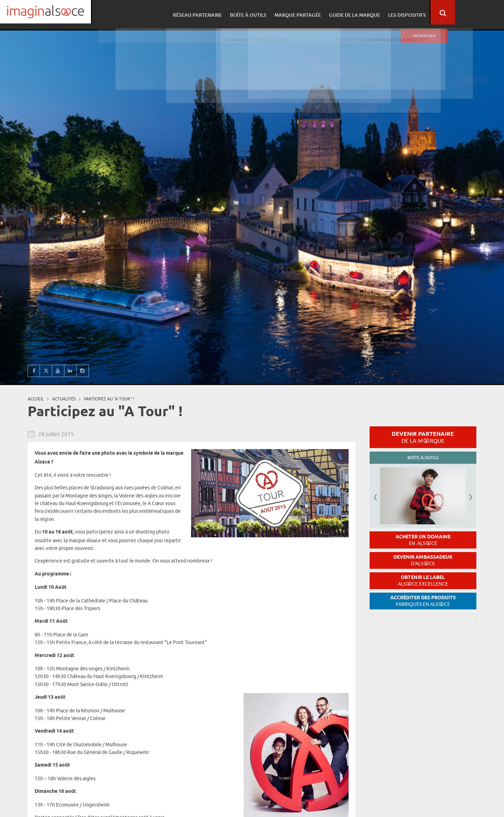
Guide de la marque (401, 12)
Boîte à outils (297, 12)
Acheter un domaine (423, 540)
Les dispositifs (453, 12)
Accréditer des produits (423, 601)
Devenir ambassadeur (423, 560)
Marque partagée (345, 12)
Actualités (64, 399)
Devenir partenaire (423, 437)
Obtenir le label (423, 581)
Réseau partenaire (247, 12)
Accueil (36, 399)
